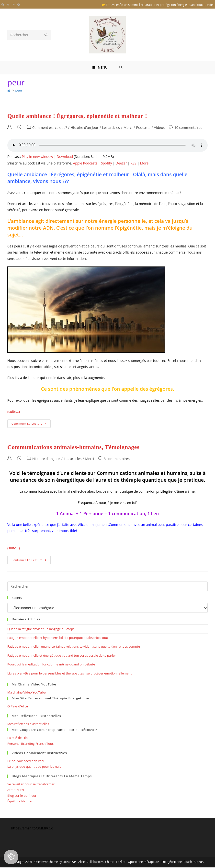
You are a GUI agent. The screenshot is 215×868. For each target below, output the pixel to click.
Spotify (107, 164)
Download (65, 158)
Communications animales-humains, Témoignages (73, 448)
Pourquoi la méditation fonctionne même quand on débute (51, 665)
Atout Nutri (16, 791)
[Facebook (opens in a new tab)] (3, 5)
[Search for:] (121, 68)
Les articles (111, 129)
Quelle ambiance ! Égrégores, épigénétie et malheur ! (77, 117)
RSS (134, 164)
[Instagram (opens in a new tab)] (8, 5)
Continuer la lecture (31, 425)
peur (19, 91)
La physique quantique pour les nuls (34, 768)
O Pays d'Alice (18, 707)
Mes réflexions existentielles (28, 725)
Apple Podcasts (85, 164)
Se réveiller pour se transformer (31, 785)
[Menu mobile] (100, 68)
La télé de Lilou (18, 739)
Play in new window (37, 158)
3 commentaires (117, 460)
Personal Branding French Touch (31, 745)
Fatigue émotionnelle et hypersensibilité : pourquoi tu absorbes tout (58, 639)
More (144, 164)
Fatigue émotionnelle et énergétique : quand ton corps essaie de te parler (62, 656)
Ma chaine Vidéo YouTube (27, 693)
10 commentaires (188, 129)
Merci (128, 129)
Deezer (121, 164)
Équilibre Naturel (20, 802)
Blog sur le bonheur (22, 797)
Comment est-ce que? (50, 129)
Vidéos (159, 129)
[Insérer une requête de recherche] (107, 587)
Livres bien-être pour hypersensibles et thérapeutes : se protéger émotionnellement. (70, 674)
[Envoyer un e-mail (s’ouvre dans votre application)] (13, 5)
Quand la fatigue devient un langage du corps (41, 630)
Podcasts (143, 129)
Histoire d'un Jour (85, 129)
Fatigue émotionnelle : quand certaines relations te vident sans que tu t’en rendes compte (74, 648)
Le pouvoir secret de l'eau (26, 762)
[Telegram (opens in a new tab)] (19, 5)
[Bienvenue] (9, 91)
